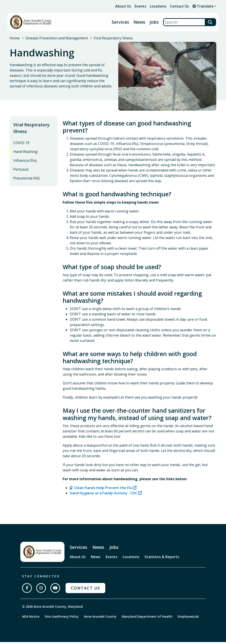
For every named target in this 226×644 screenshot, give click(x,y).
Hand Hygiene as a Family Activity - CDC (104, 495)
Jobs (154, 22)
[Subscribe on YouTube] (55, 590)
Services (120, 22)
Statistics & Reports (162, 559)
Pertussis (21, 171)
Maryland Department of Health (147, 618)
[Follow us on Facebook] (27, 590)
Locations (158, 6)
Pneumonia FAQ (26, 180)
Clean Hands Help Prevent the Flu (103, 490)
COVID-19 (21, 145)
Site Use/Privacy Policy (62, 618)
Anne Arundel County (100, 618)
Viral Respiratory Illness (113, 38)
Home (15, 38)
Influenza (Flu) (25, 162)
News (139, 22)
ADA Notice (31, 618)
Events (140, 6)
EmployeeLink (188, 618)
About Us (123, 6)
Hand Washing (25, 154)
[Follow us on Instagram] (41, 590)
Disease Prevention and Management (57, 38)
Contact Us (179, 6)
